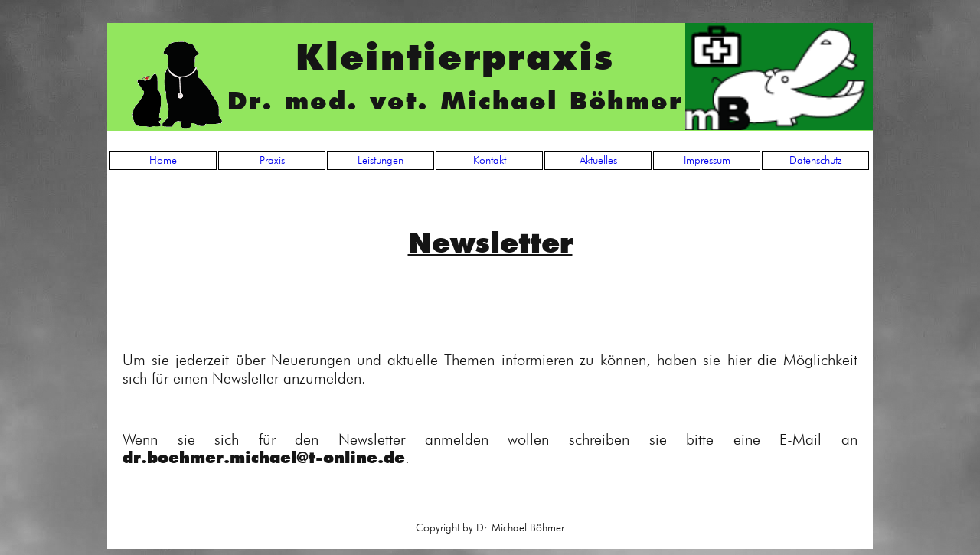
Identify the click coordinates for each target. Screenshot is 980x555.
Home (163, 160)
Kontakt (490, 160)
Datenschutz (815, 160)
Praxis (272, 160)
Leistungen (381, 160)
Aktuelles (598, 160)
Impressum (707, 160)
